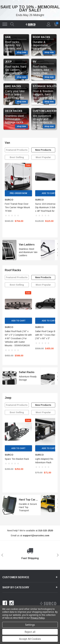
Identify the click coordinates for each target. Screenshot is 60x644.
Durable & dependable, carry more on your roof (42, 47)
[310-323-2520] (46, 531)
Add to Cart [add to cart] (18, 321)
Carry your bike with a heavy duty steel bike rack (15, 96)
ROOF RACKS (41, 37)
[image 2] (48, 250)
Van (7, 143)
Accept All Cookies (30, 639)
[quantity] (56, 24)
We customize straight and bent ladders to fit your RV (42, 121)
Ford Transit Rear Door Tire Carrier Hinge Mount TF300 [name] (17, 207)
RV (35, 62)
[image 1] (9, 250)
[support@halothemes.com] (36, 535)
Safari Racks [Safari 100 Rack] (27, 372)
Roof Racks (13, 270)
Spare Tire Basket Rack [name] (17, 459)
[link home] (30, 24)
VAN (8, 37)
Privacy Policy (38, 618)
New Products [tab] (43, 150)
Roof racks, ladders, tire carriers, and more (13, 47)
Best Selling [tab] (17, 157)
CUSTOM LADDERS (45, 111)
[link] (18, 177)
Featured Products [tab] (17, 150)
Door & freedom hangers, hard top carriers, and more (43, 96)
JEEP (8, 62)
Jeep (8, 398)
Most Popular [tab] (43, 157)
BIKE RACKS (13, 86)
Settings (30, 625)
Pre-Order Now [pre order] (18, 193)
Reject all (30, 632)
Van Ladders (27, 245)
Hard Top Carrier (29, 500)
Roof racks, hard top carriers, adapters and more (16, 71)
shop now (21, 52)
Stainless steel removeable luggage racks (14, 119)
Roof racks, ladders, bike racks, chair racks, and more (43, 71)
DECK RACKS (14, 111)
